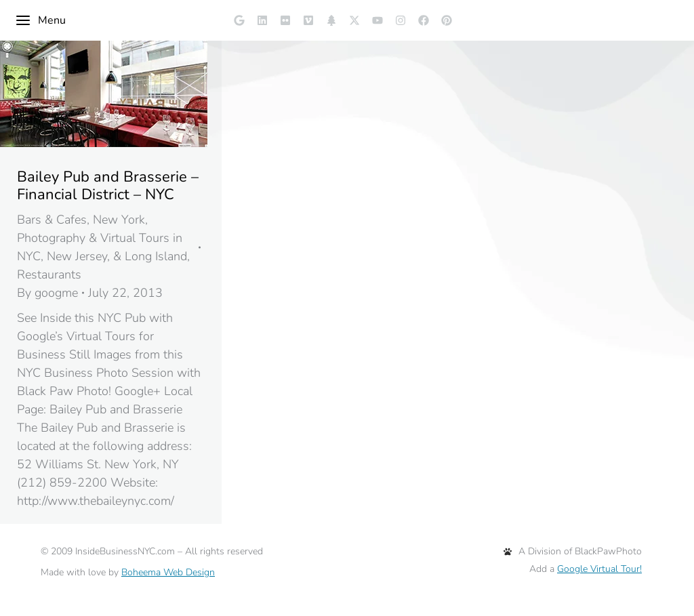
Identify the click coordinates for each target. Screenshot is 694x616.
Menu (40, 20)
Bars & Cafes (52, 220)
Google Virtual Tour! (599, 569)
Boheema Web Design (168, 572)
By (47, 293)
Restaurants (49, 274)
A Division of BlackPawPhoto (573, 551)
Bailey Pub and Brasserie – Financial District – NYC (108, 186)
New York (119, 220)
